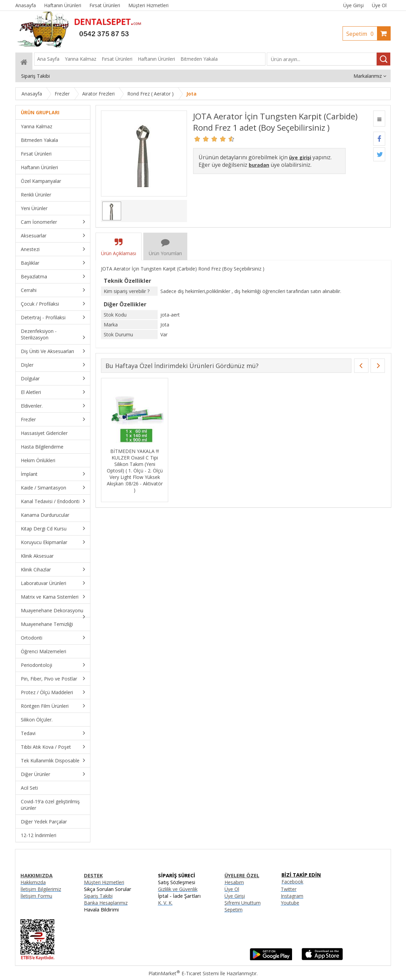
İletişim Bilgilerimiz (41, 889)
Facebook (292, 882)
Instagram (292, 896)
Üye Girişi (353, 5)
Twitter (289, 889)
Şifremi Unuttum (243, 903)
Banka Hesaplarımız (106, 903)
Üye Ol (379, 5)
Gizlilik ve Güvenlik (178, 889)
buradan (259, 165)
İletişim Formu (36, 896)
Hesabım (234, 882)
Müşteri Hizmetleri (104, 882)
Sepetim (362, 34)
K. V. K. (165, 903)
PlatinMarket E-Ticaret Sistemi (184, 973)
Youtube (290, 903)
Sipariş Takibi (98, 896)
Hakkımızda (33, 882)
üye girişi (300, 157)
